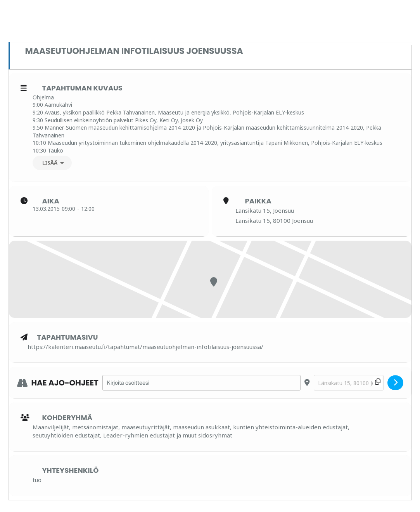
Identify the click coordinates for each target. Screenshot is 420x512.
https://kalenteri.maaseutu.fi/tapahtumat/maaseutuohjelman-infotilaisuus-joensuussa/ (145, 347)
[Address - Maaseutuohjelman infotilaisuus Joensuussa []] (201, 383)
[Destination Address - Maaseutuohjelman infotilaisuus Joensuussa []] (349, 383)
